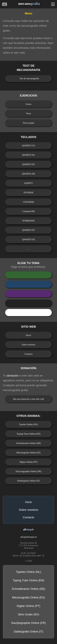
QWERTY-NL (28, 155)
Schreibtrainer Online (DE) (28, 443)
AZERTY (28, 183)
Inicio (28, 335)
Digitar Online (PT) (28, 462)
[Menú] (53, 5)
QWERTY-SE (28, 239)
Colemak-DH (28, 211)
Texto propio (28, 123)
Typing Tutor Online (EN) (28, 434)
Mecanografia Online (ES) (28, 453)
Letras (28, 104)
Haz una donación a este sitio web (28, 399)
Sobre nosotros (29, 345)
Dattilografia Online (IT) (28, 481)
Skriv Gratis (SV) (29, 614)
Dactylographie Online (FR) (28, 471)
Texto (29, 113)
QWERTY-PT (28, 230)
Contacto (28, 354)
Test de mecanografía (29, 78)
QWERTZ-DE (28, 174)
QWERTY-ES (28, 164)
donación (13, 376)
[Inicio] (5, 5)
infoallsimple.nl (28, 537)
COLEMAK (28, 202)
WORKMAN (28, 221)
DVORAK (28, 193)
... (28, 249)
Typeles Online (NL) (28, 424)
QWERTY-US (29, 146)
